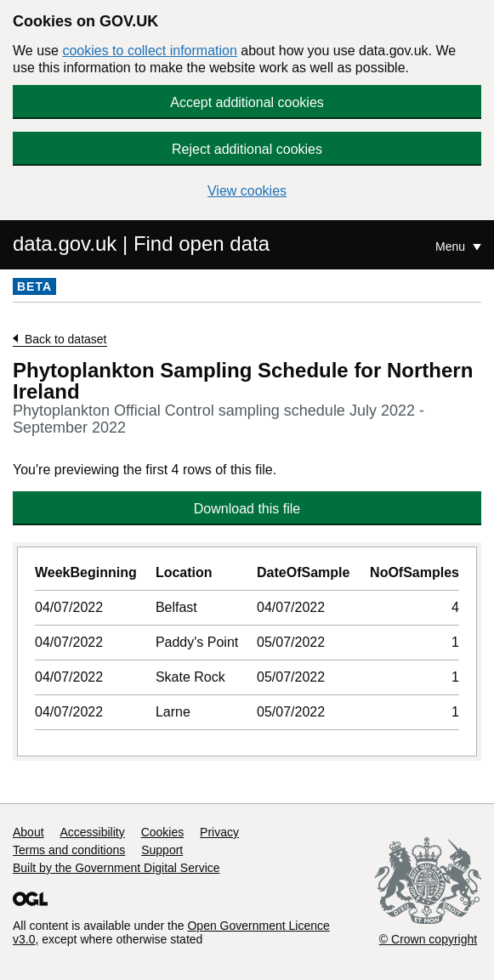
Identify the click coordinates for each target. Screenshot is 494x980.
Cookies (163, 832)
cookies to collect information (149, 51)
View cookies (247, 191)
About (28, 832)
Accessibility (92, 832)
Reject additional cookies (247, 149)
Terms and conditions (69, 850)
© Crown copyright (428, 939)
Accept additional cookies (247, 102)
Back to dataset (66, 339)
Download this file (247, 509)
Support (162, 850)
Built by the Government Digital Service (116, 868)
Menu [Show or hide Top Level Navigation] (452, 246)
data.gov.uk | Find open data (141, 244)
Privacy (219, 832)
